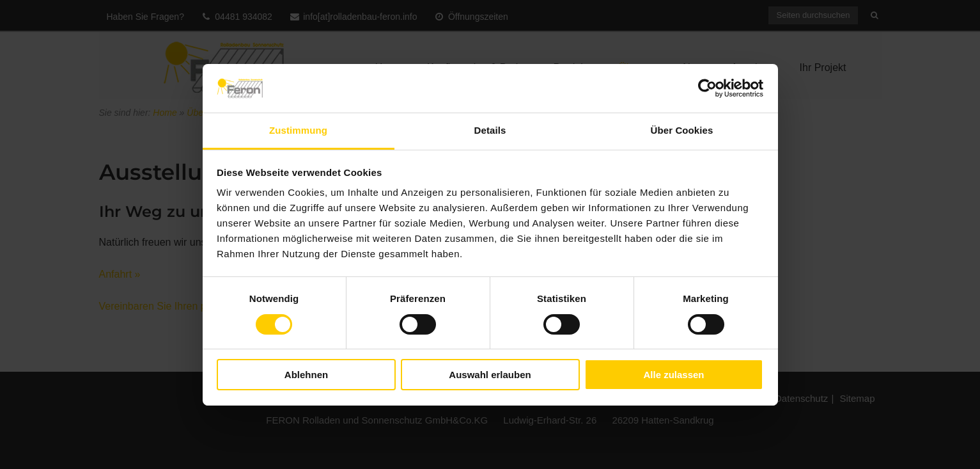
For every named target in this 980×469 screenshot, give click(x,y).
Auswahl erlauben (490, 375)
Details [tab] (490, 130)
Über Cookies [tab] (682, 130)
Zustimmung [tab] (298, 130)
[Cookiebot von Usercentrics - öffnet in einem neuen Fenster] (707, 88)
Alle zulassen (673, 375)
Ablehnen (306, 375)
